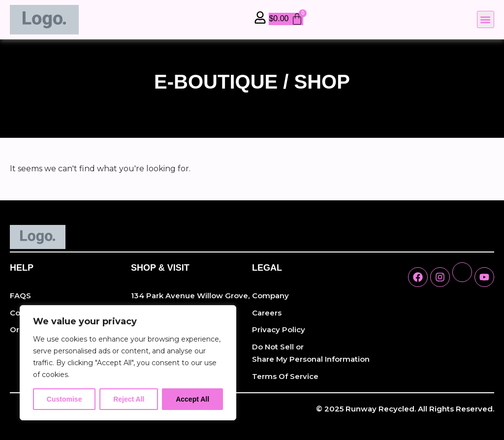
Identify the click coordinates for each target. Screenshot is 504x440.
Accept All (192, 399)
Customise (64, 399)
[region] (128, 363)
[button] (486, 19)
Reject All (129, 399)
